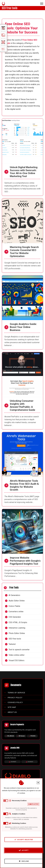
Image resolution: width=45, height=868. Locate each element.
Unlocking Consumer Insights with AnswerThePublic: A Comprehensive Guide (22, 405)
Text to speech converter (19, 650)
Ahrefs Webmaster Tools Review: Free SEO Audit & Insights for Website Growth (24, 485)
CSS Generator (15, 617)
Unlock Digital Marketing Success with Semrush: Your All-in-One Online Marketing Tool (24, 172)
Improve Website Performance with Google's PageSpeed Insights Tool (25, 561)
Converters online (16, 612)
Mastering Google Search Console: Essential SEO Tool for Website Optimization (24, 252)
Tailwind (12, 644)
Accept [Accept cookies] (23, 850)
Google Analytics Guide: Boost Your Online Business (23, 327)
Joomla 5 (13, 762)
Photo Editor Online (17, 633)
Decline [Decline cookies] (23, 861)
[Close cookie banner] (37, 783)
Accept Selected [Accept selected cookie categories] (23, 839)
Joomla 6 (29, 762)
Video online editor (17, 655)
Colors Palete (14, 606)
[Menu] (42, 4)
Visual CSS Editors (16, 660)
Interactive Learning (17, 628)
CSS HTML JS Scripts (18, 622)
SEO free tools (15, 639)
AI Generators (14, 595)
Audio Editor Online (17, 601)
